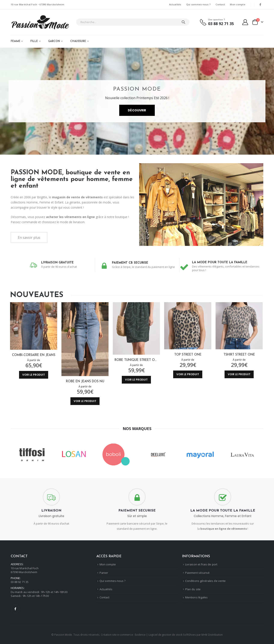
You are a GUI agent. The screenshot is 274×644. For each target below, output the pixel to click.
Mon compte (238, 4)
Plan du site (193, 589)
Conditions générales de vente (205, 581)
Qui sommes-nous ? (199, 4)
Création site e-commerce (117, 635)
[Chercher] (183, 22)
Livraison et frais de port (201, 565)
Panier (104, 573)
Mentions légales (196, 598)
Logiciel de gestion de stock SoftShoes (172, 635)
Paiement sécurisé (197, 573)
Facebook (15, 609)
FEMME (15, 41)
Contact (220, 4)
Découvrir (137, 112)
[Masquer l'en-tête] (40, 22)
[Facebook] (260, 4)
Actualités (175, 4)
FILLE (34, 41)
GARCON (54, 41)
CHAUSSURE (78, 41)
